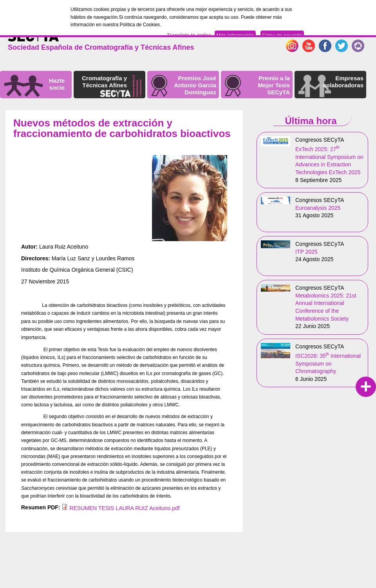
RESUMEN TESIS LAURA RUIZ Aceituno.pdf (124, 508)
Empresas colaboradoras (343, 82)
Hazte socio (57, 84)
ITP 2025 (306, 252)
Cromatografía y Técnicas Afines (104, 82)
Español (353, 33)
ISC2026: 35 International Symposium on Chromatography (328, 363)
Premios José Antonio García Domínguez (195, 85)
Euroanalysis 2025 (318, 208)
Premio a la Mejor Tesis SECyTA (274, 85)
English (330, 33)
